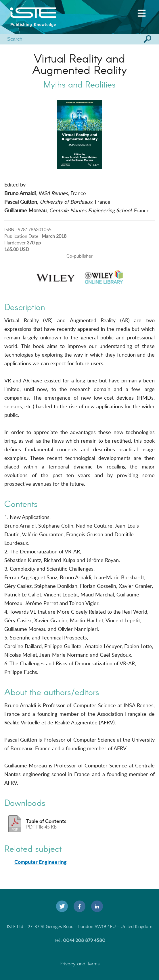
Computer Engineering (41, 862)
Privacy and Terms (80, 963)
